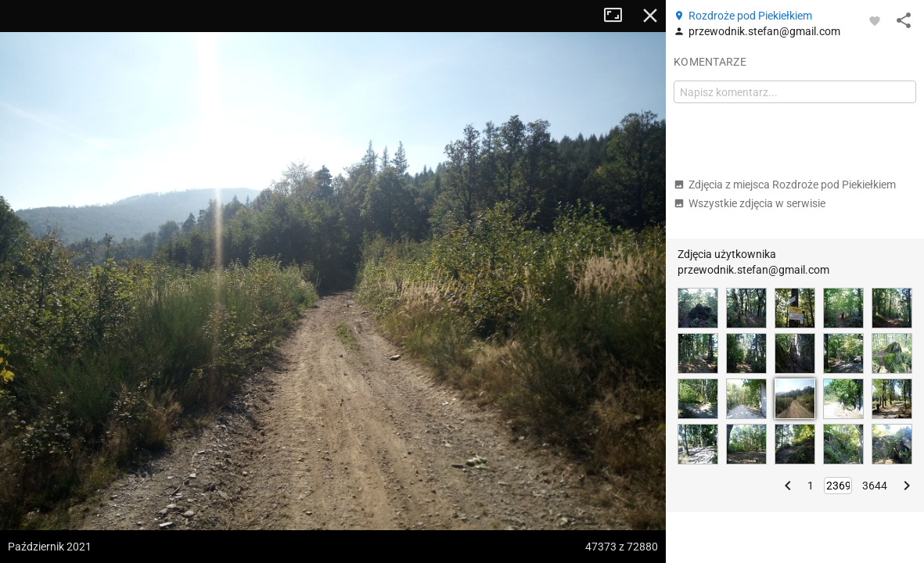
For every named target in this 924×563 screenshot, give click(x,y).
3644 (875, 486)
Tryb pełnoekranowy (619, 16)
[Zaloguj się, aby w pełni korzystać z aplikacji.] (875, 20)
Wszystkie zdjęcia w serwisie (750, 203)
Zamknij (650, 16)
